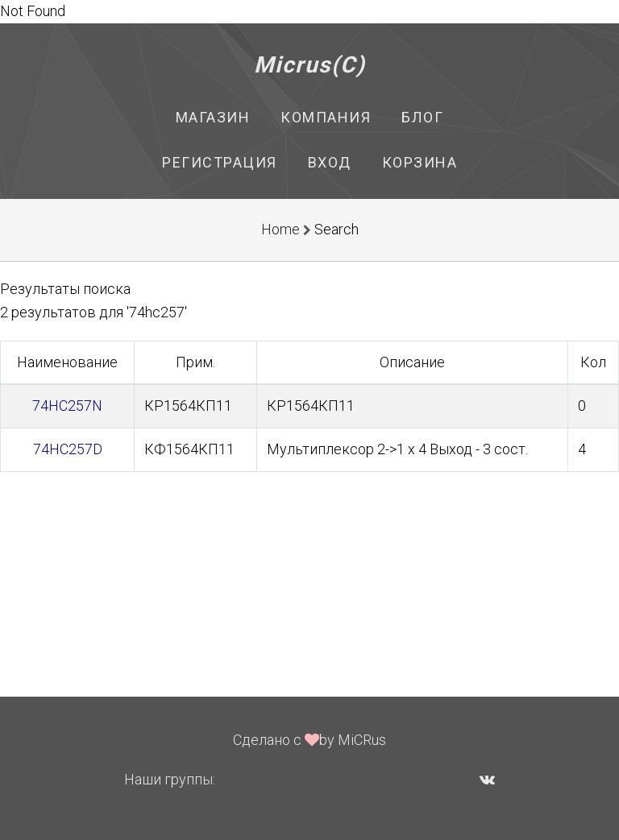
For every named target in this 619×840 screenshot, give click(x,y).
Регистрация (220, 162)
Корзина (420, 162)
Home (280, 229)
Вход (330, 162)
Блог (422, 117)
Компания (326, 117)
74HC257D (68, 449)
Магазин (213, 117)
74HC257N (67, 406)
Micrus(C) (310, 65)
